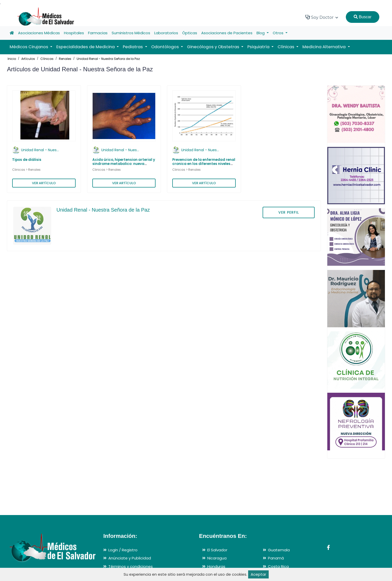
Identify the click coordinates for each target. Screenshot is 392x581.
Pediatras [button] (133, 47)
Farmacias (98, 33)
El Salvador (217, 550)
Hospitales (74, 33)
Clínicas (47, 59)
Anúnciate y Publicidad (130, 558)
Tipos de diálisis (27, 160)
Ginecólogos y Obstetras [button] (214, 47)
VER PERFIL (289, 212)
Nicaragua (217, 558)
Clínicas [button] (286, 47)
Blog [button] (261, 33)
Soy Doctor (322, 17)
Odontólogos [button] (166, 47)
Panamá (276, 558)
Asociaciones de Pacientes (227, 33)
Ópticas (190, 33)
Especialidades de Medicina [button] (86, 47)
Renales (65, 59)
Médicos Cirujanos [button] (29, 47)
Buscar (363, 17)
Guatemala (279, 550)
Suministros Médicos (131, 33)
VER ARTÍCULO (44, 183)
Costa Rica (278, 566)
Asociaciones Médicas (39, 33)
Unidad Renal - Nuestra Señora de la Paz (108, 59)
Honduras (216, 566)
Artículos (28, 59)
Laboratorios (166, 33)
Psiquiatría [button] (259, 47)
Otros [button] (279, 33)
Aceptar (258, 574)
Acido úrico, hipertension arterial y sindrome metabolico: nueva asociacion (124, 164)
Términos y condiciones (131, 566)
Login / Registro (123, 550)
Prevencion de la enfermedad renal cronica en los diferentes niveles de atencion (204, 164)
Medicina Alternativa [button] (325, 47)
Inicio (12, 59)
